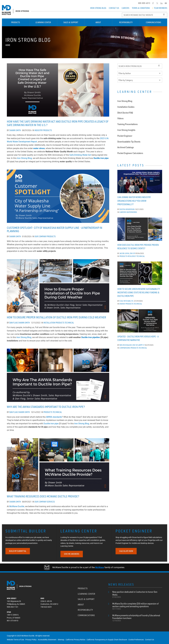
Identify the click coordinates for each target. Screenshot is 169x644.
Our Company (41, 236)
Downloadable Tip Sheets (129, 141)
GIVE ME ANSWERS (72, 554)
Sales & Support (71, 22)
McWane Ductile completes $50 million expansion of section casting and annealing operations (137, 606)
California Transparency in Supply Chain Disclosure (107, 640)
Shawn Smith (15, 130)
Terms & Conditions (141, 8)
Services (51, 502)
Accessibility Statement (47, 640)
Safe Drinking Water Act (80, 155)
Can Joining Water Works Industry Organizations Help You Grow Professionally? (134, 200)
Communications (153, 22)
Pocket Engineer (125, 135)
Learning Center (43, 22)
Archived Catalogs (126, 146)
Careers (125, 8)
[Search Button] (164, 15)
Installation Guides (126, 106)
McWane (100, 567)
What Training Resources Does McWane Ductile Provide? (43, 496)
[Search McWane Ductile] (145, 15)
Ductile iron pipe (101, 158)
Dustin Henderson (127, 208)
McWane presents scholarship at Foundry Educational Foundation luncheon (137, 618)
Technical (69, 323)
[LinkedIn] (162, 3)
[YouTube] (166, 3)
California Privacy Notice (75, 640)
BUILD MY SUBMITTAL (18, 551)
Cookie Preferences (136, 640)
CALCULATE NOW (126, 551)
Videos (120, 118)
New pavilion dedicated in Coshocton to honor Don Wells (137, 594)
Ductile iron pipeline (91, 337)
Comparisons (125, 347)
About (98, 22)
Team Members (160, 8)
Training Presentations (128, 123)
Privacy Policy (31, 640)
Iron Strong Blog (98, 8)
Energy (122, 303)
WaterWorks (132, 211)
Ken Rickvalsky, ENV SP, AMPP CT (132, 344)
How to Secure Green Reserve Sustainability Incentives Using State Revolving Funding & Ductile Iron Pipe (139, 292)
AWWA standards (54, 417)
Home (8, 45)
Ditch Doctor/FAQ (125, 112)
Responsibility (126, 22)
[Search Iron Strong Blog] (140, 66)
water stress (39, 148)
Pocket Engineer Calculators (130, 152)
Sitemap (61, 640)
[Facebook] (153, 3)
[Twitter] (157, 3)
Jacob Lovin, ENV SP (127, 253)
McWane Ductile (17, 506)
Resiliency (132, 255)
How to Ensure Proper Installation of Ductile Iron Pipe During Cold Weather (56, 317)
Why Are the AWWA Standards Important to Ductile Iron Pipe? (46, 407)
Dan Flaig (14, 323)
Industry (39, 130)
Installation (49, 323)
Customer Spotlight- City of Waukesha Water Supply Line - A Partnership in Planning (55, 229)
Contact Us (114, 8)
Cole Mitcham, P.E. (127, 300)
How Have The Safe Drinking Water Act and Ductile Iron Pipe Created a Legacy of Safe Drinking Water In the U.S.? (58, 123)
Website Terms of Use (15, 640)
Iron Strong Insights (126, 129)
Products (16, 22)
